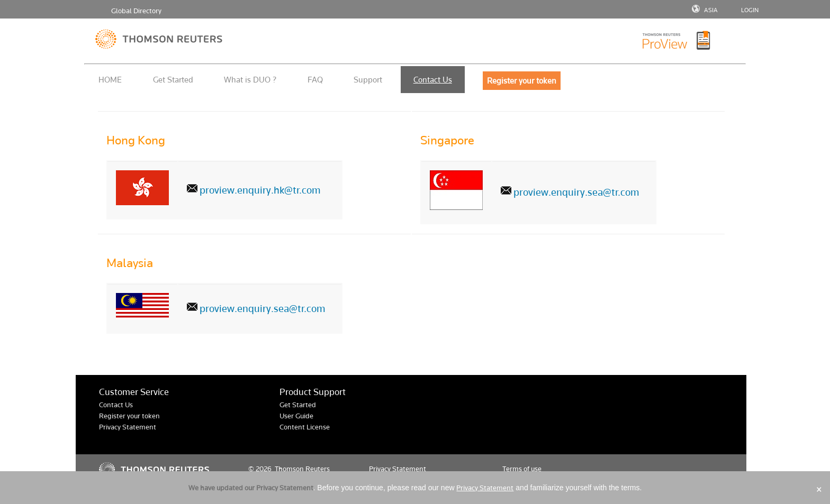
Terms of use (522, 469)
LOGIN (750, 10)
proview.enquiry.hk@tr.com (260, 190)
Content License (305, 427)
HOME (110, 80)
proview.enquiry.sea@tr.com (576, 192)
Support (368, 80)
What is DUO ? (250, 80)
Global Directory (136, 11)
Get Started (173, 80)
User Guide (296, 416)
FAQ (315, 80)
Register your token (129, 416)
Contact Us (433, 80)
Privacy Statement (128, 427)
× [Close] (819, 489)
